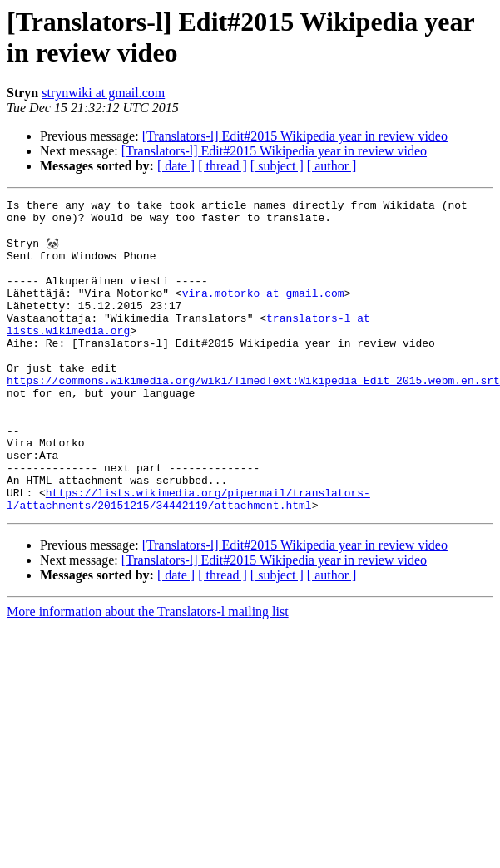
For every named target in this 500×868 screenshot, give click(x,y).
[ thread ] (223, 166)
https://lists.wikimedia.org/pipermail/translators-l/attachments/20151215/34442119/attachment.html (188, 559)
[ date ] (176, 166)
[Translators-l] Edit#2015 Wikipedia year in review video (295, 136)
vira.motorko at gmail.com (263, 312)
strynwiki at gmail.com (103, 93)
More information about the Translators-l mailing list (148, 673)
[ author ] (332, 166)
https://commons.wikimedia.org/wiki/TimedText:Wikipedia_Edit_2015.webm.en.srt (253, 417)
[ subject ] (277, 166)
